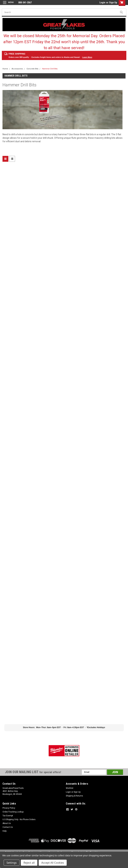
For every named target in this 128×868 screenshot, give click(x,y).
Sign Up (113, 3)
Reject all (29, 863)
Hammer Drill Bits (50, 69)
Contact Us (8, 827)
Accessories (17, 69)
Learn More (87, 57)
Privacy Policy (9, 808)
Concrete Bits (32, 69)
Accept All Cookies (53, 863)
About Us (7, 823)
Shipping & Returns (74, 796)
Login (102, 3)
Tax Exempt (8, 816)
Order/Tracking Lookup (13, 812)
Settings (12, 863)
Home (5, 69)
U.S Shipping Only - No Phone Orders (19, 819)
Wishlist (70, 788)
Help (4, 831)
